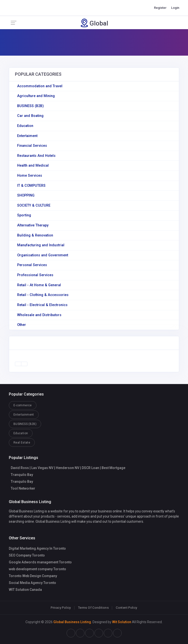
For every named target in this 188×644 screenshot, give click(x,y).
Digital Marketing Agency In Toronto (37, 548)
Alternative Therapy (33, 225)
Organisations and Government (43, 255)
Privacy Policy (61, 608)
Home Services (30, 176)
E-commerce (23, 405)
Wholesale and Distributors (39, 315)
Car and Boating (30, 116)
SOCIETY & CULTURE (34, 205)
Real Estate (22, 443)
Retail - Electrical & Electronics (42, 305)
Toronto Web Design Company (33, 576)
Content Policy (126, 608)
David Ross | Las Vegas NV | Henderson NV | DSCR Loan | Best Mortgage (68, 468)
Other (22, 325)
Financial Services (32, 146)
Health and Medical (33, 166)
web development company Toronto (37, 569)
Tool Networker (23, 488)
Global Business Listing (72, 622)
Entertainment (24, 415)
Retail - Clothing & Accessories (43, 295)
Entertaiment (27, 136)
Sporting (24, 215)
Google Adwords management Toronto (40, 562)
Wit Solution (122, 622)
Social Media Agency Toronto (32, 583)
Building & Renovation (35, 235)
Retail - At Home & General (39, 285)
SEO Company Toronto (27, 555)
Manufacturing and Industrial (41, 245)
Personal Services (32, 265)
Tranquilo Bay (22, 475)
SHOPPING (26, 195)
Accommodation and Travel (40, 86)
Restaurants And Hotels (36, 156)
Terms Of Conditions (93, 608)
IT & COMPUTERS (31, 186)
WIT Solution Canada (25, 590)
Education (25, 126)
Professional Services (35, 275)
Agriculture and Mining (36, 96)
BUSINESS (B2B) (30, 106)
